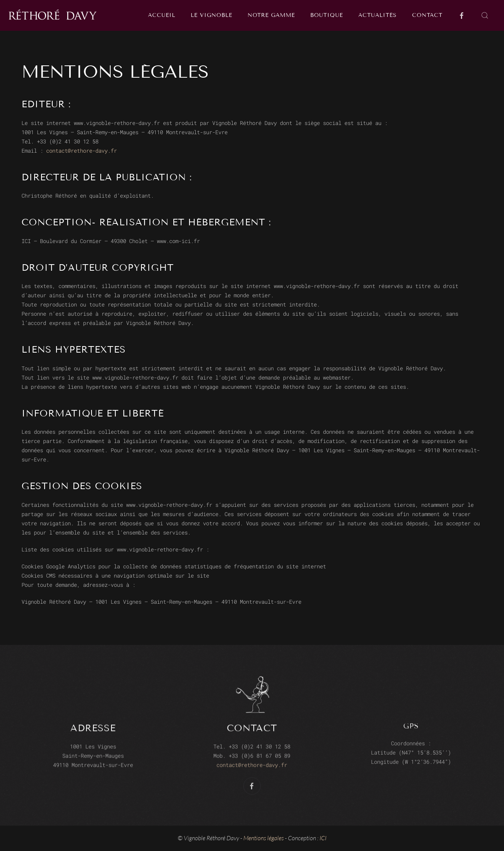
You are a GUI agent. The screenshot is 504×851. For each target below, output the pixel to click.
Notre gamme (271, 15)
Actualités (378, 15)
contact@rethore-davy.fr (82, 151)
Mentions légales (264, 838)
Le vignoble (211, 15)
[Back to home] (55, 15)
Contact (427, 15)
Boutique (327, 15)
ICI (323, 838)
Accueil (162, 15)
